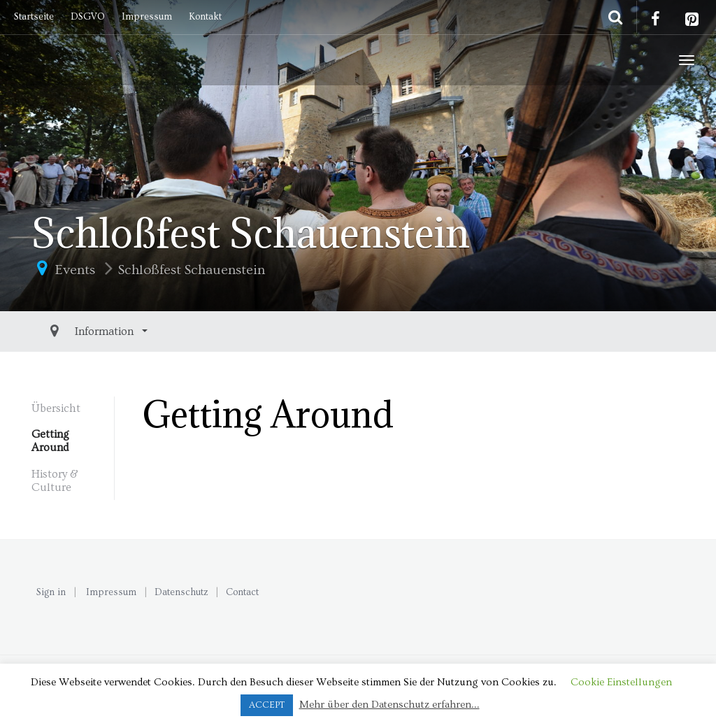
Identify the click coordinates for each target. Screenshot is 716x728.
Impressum (147, 17)
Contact (242, 592)
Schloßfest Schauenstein (192, 270)
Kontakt (205, 17)
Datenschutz (181, 592)
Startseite (34, 17)
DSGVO (88, 17)
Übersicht (56, 408)
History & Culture (55, 481)
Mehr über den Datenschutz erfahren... (389, 705)
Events (75, 270)
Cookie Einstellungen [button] (621, 682)
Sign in (51, 592)
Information (73, 331)
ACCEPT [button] (267, 705)
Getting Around (50, 441)
